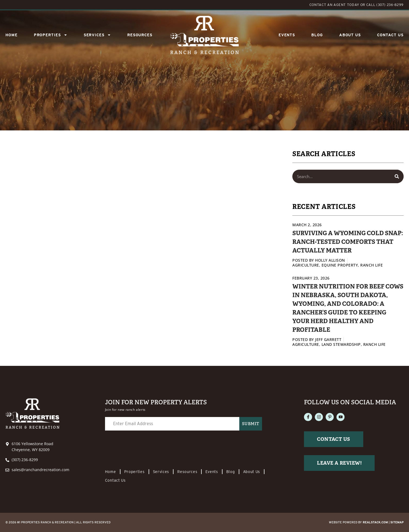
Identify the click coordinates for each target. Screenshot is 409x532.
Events (287, 35)
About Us (350, 35)
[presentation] (146, 448)
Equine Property (340, 265)
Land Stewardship (341, 344)
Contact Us (390, 35)
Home (12, 35)
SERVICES (97, 35)
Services (161, 472)
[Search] (397, 176)
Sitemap (397, 522)
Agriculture (306, 265)
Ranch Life (372, 265)
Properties (51, 35)
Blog (317, 35)
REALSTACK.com (375, 522)
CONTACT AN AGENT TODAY (334, 5)
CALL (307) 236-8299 (385, 5)
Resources (140, 35)
